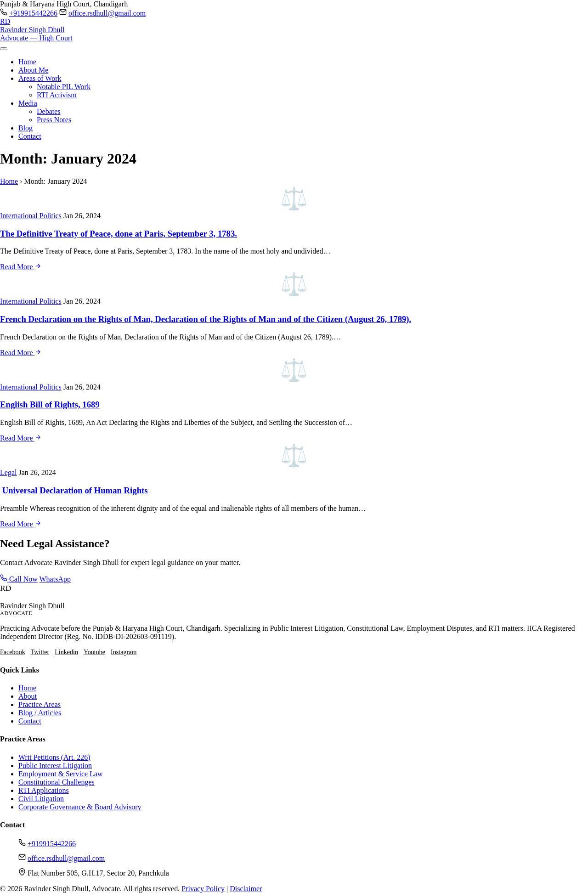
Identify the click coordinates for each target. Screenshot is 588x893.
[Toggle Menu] (4, 49)
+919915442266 (33, 13)
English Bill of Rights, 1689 (50, 404)
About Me (33, 70)
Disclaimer (246, 889)
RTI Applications (44, 790)
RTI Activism (57, 95)
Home (27, 62)
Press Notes (54, 120)
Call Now (19, 579)
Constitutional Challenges (57, 782)
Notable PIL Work (64, 87)
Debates (49, 111)
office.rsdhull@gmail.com (107, 13)
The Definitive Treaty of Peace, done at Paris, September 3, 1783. (119, 234)
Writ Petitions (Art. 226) (54, 757)
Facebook (13, 652)
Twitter (40, 652)
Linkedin (66, 652)
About (28, 696)
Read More (21, 267)
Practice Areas (40, 704)
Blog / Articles (40, 713)
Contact (30, 136)
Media (28, 103)
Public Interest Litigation (55, 766)
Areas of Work (40, 78)
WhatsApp (55, 579)
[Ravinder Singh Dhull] (294, 30)
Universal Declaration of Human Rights (74, 490)
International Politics (31, 216)
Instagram (124, 652)
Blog (25, 128)
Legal (8, 472)
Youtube (94, 652)
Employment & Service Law (61, 774)
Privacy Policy (203, 889)
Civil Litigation (41, 799)
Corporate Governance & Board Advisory (80, 807)
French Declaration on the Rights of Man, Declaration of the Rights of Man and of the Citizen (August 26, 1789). (206, 319)
